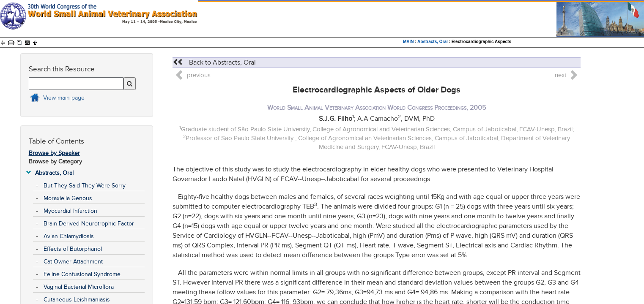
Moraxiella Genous (68, 198)
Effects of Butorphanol (73, 249)
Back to (214, 62)
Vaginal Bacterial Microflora (79, 287)
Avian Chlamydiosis (69, 236)
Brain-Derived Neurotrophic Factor (89, 224)
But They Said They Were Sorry (85, 186)
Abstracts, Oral (433, 42)
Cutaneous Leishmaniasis (77, 300)
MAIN (408, 42)
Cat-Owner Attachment (73, 262)
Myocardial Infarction (70, 211)
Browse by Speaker (54, 153)
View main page (64, 98)
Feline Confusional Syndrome (82, 274)
